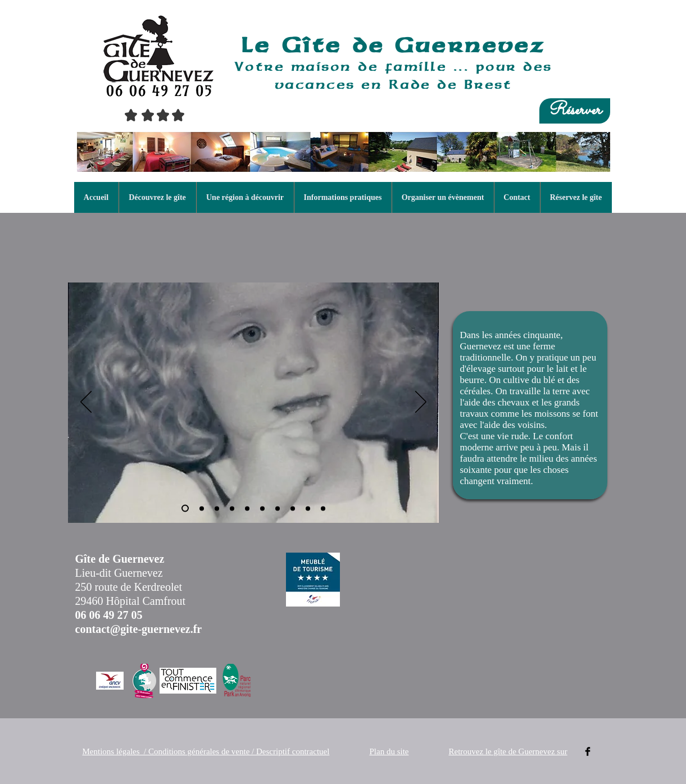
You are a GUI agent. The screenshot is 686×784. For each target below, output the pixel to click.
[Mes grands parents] (217, 508)
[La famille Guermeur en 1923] (202, 508)
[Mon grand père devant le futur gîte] (232, 508)
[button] (157, 197)
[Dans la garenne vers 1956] (308, 508)
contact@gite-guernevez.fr (139, 629)
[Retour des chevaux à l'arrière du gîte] (262, 508)
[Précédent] (86, 403)
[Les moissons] (247, 508)
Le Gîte (297, 45)
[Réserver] (575, 111)
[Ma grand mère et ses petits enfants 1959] (323, 508)
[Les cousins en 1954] (293, 508)
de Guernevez (449, 45)
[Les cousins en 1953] (278, 508)
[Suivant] (421, 403)
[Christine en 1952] (185, 509)
